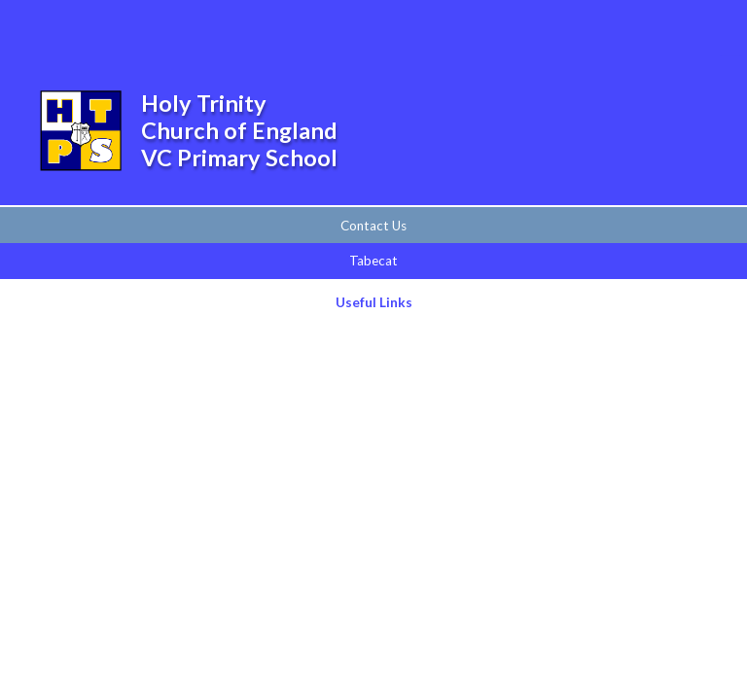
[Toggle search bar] (604, 28)
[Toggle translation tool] (653, 28)
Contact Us (373, 226)
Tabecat (373, 261)
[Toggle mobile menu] (706, 28)
